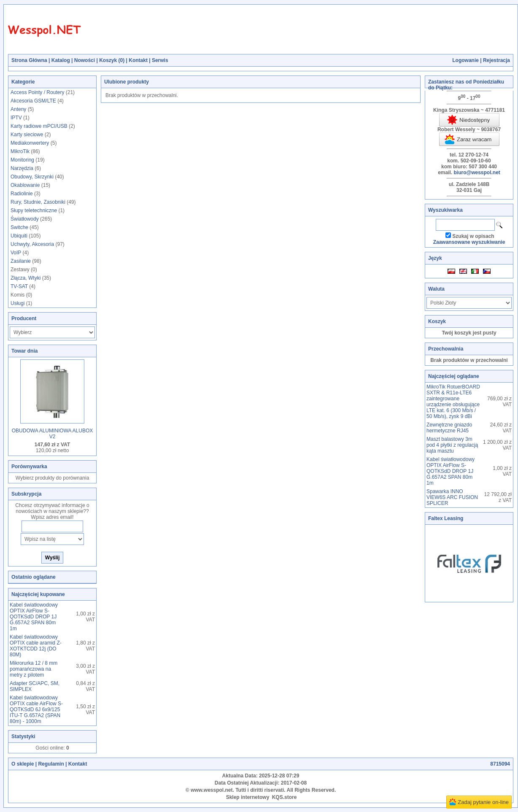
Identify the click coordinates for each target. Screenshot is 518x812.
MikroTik (20, 151)
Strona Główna (29, 60)
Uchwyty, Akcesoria (32, 244)
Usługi (18, 303)
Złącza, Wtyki (26, 278)
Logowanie (465, 60)
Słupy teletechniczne (34, 210)
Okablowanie (25, 185)
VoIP (16, 253)
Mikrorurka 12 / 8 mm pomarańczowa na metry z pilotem (34, 669)
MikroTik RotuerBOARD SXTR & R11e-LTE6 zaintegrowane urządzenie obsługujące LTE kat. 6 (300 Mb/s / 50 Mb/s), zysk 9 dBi (453, 402)
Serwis (160, 60)
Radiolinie (22, 194)
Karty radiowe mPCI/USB (39, 126)
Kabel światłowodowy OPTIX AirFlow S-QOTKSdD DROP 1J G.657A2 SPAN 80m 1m (34, 617)
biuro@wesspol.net (477, 173)
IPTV (16, 118)
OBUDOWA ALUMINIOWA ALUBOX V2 (53, 434)
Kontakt (138, 60)
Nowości (85, 60)
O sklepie (23, 764)
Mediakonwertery (30, 143)
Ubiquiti (19, 236)
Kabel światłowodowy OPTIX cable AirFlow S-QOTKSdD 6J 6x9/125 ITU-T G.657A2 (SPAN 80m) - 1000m (36, 709)
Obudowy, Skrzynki (32, 177)
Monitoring (22, 160)
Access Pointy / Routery (37, 92)
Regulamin (51, 764)
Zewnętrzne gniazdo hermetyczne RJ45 (449, 428)
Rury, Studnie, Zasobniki (38, 202)
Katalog (61, 60)
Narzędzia (22, 168)
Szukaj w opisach (473, 236)
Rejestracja (496, 60)
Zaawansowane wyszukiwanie (469, 242)
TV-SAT (19, 286)
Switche (19, 227)
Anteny (18, 109)
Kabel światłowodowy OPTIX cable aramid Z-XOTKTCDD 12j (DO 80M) (36, 646)
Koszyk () (112, 60)
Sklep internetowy (248, 797)
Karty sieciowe (27, 135)
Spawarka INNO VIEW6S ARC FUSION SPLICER (452, 497)
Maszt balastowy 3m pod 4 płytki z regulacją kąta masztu (452, 445)
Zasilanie (21, 261)
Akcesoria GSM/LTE (33, 101)
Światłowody (25, 219)
